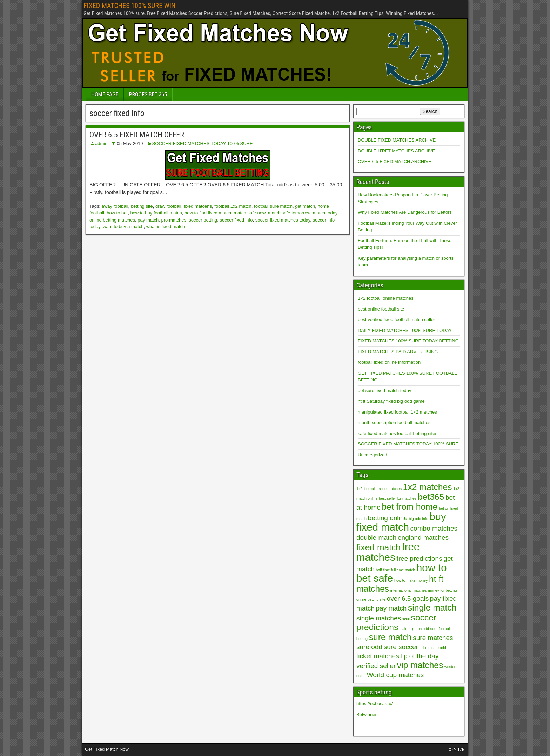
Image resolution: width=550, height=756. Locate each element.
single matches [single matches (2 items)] (379, 618)
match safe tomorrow (289, 213)
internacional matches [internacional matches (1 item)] (409, 590)
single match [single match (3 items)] (432, 608)
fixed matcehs (198, 206)
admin (101, 144)
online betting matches (112, 220)
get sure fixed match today (384, 391)
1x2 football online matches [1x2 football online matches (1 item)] (379, 489)
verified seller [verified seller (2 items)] (376, 666)
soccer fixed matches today (283, 220)
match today (325, 213)
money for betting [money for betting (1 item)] (442, 590)
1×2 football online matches (386, 298)
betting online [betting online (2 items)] (388, 518)
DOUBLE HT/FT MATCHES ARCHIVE (397, 151)
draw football (168, 206)
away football (115, 206)
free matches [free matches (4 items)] (388, 552)
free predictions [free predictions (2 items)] (419, 559)
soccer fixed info (236, 220)
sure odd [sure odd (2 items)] (369, 647)
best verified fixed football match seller (396, 319)
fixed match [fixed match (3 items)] (378, 547)
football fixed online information (389, 362)
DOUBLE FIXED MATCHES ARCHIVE (397, 140)
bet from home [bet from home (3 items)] (410, 507)
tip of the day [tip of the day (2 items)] (419, 656)
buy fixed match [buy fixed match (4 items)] (401, 522)
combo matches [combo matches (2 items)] (434, 528)
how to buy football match (156, 213)
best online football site (381, 309)
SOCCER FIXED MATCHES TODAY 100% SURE (203, 144)
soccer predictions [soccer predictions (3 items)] (396, 622)
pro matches (174, 220)
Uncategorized (373, 455)
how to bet (117, 213)
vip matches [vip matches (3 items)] (420, 665)
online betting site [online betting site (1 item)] (371, 599)
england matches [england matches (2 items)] (423, 537)
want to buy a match (123, 227)
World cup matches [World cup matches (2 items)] (395, 675)
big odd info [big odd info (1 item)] (419, 519)
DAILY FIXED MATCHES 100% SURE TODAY (405, 330)
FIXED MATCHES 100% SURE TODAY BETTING (408, 341)
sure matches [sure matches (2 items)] (433, 638)
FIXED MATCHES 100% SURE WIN (129, 6)
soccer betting (203, 220)
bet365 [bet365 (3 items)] (431, 497)
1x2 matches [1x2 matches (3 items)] (428, 487)
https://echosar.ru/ (374, 704)
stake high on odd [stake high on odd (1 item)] (414, 629)
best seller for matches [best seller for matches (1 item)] (398, 498)
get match (305, 206)
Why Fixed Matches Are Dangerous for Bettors (405, 212)
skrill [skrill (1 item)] (406, 619)
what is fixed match (166, 227)
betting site (142, 206)
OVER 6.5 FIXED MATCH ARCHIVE (395, 161)
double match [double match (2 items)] (376, 537)
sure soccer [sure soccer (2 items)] (401, 647)
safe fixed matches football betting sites (398, 433)
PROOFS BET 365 (148, 94)
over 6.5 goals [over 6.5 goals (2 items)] (408, 598)
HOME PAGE (105, 94)
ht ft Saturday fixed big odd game (391, 401)
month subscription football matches (394, 423)
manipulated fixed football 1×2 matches (397, 412)
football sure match (273, 206)
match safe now (249, 213)
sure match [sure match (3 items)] (390, 637)
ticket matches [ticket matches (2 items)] (378, 656)
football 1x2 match (233, 206)
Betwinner (367, 714)
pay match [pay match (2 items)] (391, 608)
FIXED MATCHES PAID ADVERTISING (398, 352)
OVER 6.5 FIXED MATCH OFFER (137, 135)
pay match (148, 220)
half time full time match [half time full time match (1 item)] (396, 570)
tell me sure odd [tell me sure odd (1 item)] (433, 648)
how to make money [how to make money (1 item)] (411, 580)
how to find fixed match (208, 213)
